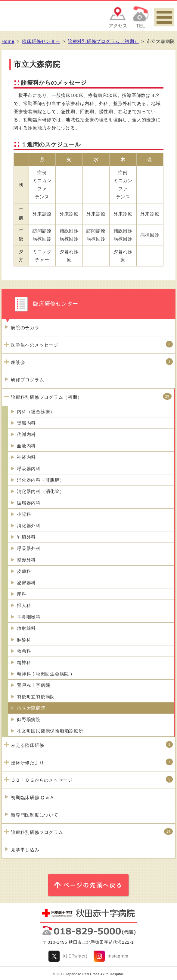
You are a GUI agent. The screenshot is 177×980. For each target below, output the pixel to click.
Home (8, 41)
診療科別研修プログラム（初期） (103, 41)
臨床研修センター (41, 41)
